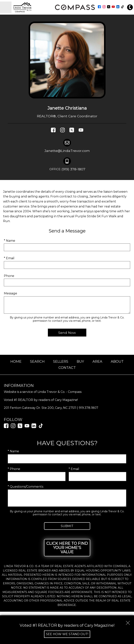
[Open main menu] (6, 7)
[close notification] (128, 622)
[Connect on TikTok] (122, 7)
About (117, 362)
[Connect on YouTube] (113, 7)
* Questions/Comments (25, 487)
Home (16, 362)
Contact (67, 368)
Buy (80, 362)
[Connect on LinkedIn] (118, 7)
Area (97, 362)
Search (37, 362)
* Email (9, 258)
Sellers (61, 362)
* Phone (14, 469)
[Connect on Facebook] (99, 7)
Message (10, 293)
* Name (10, 241)
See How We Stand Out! (67, 634)
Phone (9, 276)
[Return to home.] (33, 7)
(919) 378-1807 (67, 169)
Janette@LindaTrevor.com (67, 151)
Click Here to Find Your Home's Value (67, 548)
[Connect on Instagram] (104, 7)
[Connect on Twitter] (109, 7)
